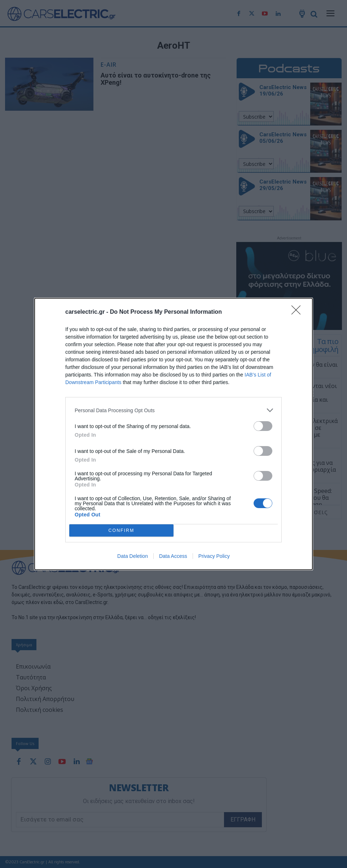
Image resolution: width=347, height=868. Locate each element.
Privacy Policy (214, 556)
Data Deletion (133, 556)
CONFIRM (121, 531)
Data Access (173, 556)
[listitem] (173, 410)
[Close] (298, 312)
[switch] (263, 426)
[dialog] (173, 434)
